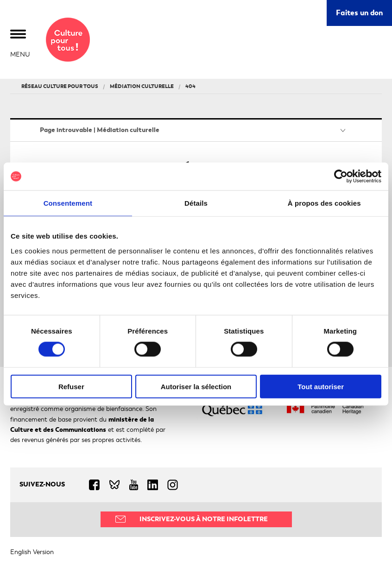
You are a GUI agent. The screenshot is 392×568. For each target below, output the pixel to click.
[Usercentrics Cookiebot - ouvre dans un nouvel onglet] (341, 177)
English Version (32, 552)
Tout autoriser (321, 386)
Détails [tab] (196, 203)
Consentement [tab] (68, 203)
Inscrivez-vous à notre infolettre (204, 519)
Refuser (71, 386)
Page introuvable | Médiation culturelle (100, 130)
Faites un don (359, 13)
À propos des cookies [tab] (324, 203)
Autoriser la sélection (196, 386)
